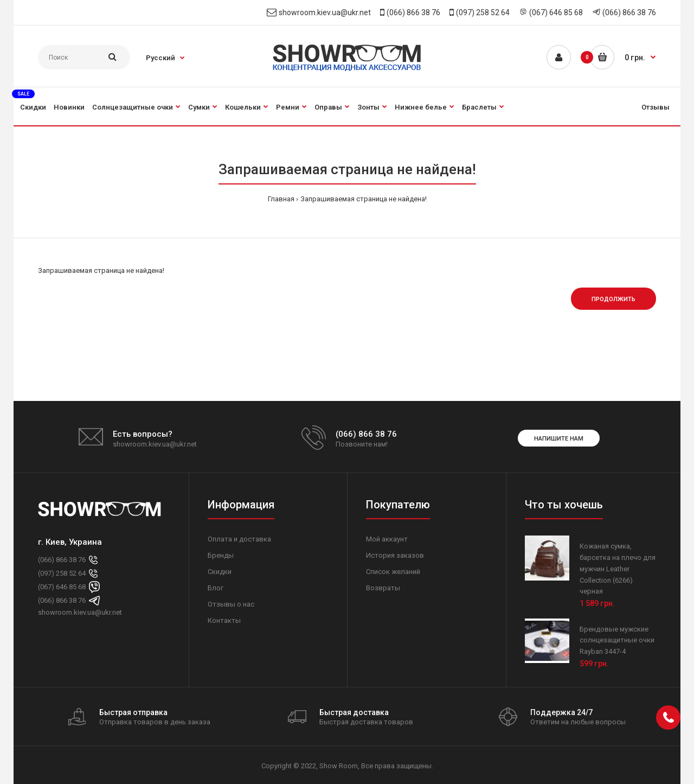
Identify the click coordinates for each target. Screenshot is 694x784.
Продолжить (613, 299)
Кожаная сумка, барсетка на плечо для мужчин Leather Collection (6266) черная (618, 569)
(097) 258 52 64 (483, 12)
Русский (160, 58)
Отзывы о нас (231, 604)
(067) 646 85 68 (556, 12)
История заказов (395, 555)
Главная (281, 199)
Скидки (220, 572)
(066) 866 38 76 (413, 12)
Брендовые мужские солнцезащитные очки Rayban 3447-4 (617, 640)
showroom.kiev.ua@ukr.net (325, 12)
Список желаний (393, 572)
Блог (216, 588)
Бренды (221, 555)
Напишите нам (559, 439)
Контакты (224, 620)
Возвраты (383, 588)
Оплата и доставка (239, 539)
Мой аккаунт (387, 539)
